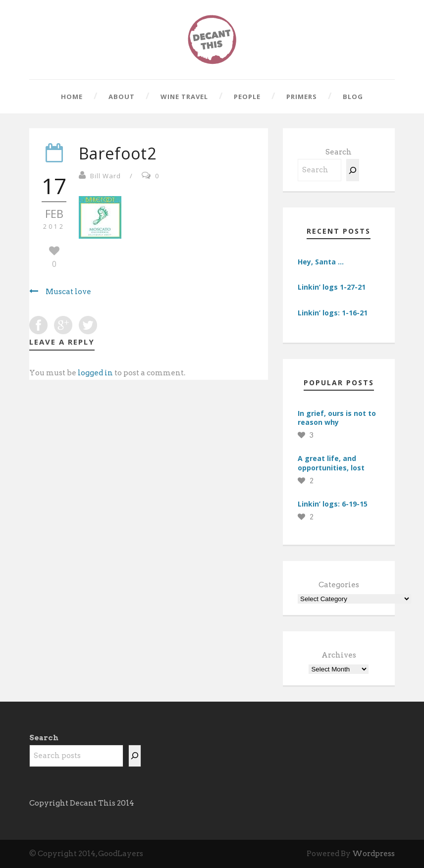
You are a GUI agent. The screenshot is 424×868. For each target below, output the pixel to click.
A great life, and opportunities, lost (331, 463)
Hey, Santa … (321, 262)
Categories (339, 585)
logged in (95, 373)
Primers (302, 97)
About (122, 97)
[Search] (353, 170)
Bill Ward (106, 176)
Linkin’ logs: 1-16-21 (333, 313)
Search (339, 152)
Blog (353, 97)
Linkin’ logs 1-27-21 (332, 287)
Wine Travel (184, 97)
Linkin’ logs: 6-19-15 (333, 504)
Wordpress (373, 854)
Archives (339, 655)
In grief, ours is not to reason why (337, 418)
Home (72, 97)
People (247, 97)
